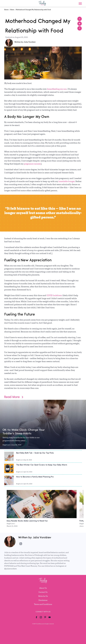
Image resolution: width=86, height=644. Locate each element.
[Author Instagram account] (21, 544)
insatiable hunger (67, 181)
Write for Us (43, 596)
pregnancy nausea (32, 164)
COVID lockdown (54, 295)
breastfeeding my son (57, 89)
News (12, 10)
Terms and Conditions (43, 604)
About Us (43, 588)
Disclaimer (43, 600)
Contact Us (43, 592)
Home (6, 10)
